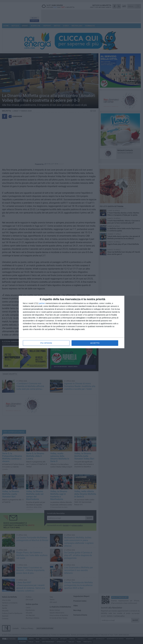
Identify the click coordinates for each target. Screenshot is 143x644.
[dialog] (72, 322)
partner (42, 303)
